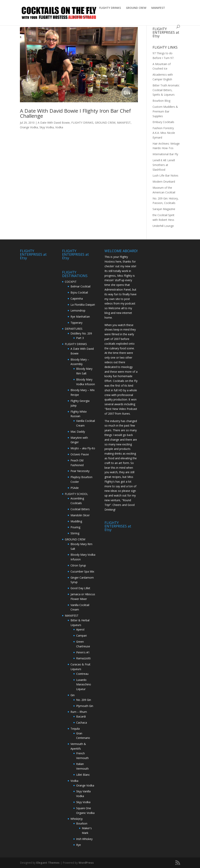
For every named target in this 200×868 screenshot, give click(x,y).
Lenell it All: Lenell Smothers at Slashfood (164, 165)
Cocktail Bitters (80, 509)
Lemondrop (78, 310)
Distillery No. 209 (81, 333)
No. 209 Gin (84, 700)
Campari (81, 636)
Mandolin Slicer (80, 515)
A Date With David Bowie (54, 123)
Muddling (76, 521)
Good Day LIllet (80, 588)
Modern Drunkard (164, 182)
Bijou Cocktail (79, 292)
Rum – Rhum (79, 712)
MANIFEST (158, 8)
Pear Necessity (80, 471)
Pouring (75, 527)
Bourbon (82, 823)
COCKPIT (71, 282)
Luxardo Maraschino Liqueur (84, 685)
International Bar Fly (165, 154)
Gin (73, 695)
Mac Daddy (78, 432)
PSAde (75, 488)
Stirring (75, 533)
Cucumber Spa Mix (82, 571)
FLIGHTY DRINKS (110, 8)
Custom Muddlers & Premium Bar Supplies (165, 111)
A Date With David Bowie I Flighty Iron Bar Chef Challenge (75, 113)
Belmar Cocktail (80, 286)
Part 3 (80, 338)
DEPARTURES (82, 17)
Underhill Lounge (163, 226)
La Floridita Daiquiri (83, 305)
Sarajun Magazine (164, 209)
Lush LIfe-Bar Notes (165, 175)
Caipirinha (77, 299)
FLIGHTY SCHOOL (76, 494)
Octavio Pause (80, 454)
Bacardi (81, 716)
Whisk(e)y (77, 819)
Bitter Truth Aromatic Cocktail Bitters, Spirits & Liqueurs (166, 90)
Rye (79, 845)
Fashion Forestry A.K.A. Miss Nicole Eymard (164, 133)
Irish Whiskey (84, 839)
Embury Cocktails (163, 122)
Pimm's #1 (83, 652)
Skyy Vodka (47, 127)
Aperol (80, 629)
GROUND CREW (136, 8)
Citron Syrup (78, 565)
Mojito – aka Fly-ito (83, 448)
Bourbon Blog (161, 101)
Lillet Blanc (83, 775)
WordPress (86, 863)
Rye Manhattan (80, 317)
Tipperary (76, 323)
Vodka (59, 127)
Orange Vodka (29, 127)
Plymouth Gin (85, 706)
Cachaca (82, 723)
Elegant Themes (48, 863)
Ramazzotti (83, 658)
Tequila (75, 729)
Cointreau (82, 674)
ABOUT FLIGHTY (83, 8)
